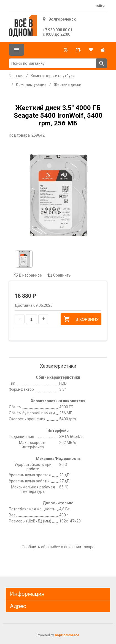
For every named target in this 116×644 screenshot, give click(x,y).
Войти (99, 6)
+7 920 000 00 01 (58, 30)
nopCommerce (67, 635)
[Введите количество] (31, 319)
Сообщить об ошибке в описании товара (58, 547)
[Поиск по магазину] (53, 63)
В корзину (81, 319)
